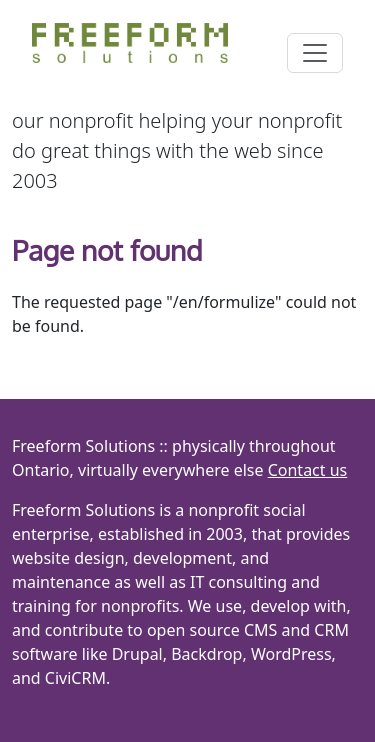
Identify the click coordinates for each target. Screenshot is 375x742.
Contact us (308, 470)
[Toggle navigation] (315, 53)
